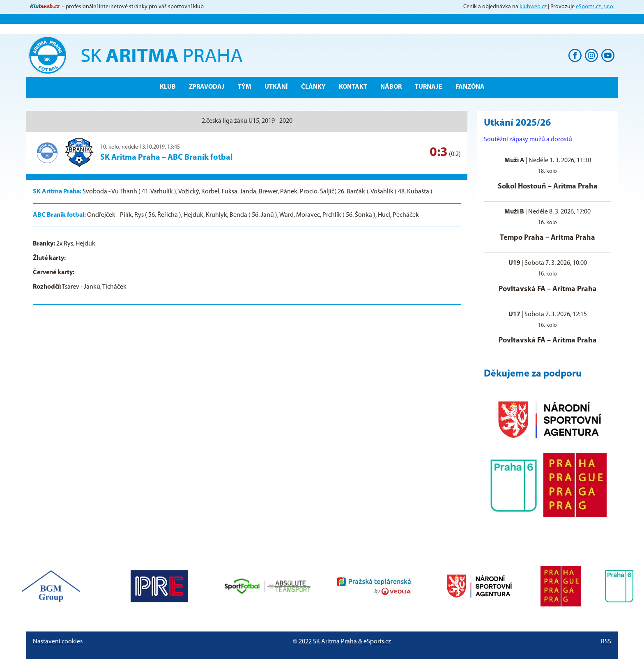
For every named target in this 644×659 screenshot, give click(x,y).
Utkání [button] (276, 87)
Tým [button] (245, 87)
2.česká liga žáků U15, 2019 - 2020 (247, 121)
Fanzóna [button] (470, 87)
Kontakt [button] (353, 87)
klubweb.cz (533, 7)
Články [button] (313, 87)
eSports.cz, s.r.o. (595, 7)
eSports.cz (377, 642)
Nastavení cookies (58, 642)
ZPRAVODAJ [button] (207, 87)
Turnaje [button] (429, 87)
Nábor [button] (391, 87)
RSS (606, 642)
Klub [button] (168, 87)
